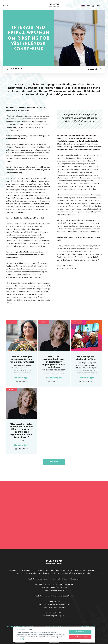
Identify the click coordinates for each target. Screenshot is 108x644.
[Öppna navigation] (100, 9)
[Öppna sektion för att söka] (88, 9)
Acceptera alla (80, 632)
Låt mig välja (20, 639)
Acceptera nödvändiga (80, 637)
